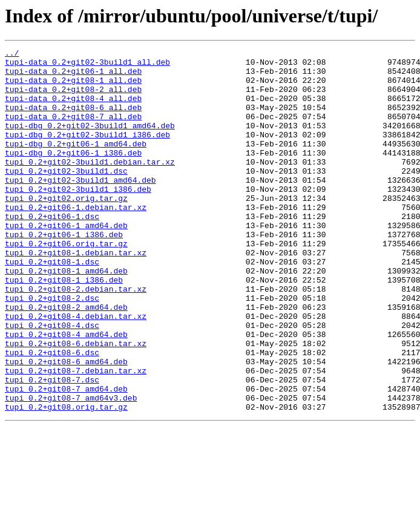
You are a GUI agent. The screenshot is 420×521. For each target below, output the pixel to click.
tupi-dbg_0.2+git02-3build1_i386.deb (87, 152)
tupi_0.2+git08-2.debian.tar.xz (76, 338)
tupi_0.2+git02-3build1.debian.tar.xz (90, 185)
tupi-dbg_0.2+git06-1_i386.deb (73, 174)
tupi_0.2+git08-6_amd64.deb (66, 425)
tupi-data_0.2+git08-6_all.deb (73, 120)
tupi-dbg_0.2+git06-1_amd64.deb (76, 163)
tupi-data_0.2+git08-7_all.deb (73, 131)
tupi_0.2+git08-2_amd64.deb (66, 359)
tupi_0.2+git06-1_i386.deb (64, 272)
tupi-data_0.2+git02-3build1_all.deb (87, 65)
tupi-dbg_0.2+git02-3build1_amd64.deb (90, 142)
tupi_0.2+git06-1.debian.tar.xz (76, 240)
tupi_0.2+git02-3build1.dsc (66, 196)
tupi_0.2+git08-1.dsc (52, 305)
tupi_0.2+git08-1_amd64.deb (66, 316)
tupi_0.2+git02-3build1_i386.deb (78, 218)
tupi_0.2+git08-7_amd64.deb (66, 457)
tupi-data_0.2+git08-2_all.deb (73, 98)
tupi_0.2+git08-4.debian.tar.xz (76, 370)
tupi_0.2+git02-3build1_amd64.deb (80, 207)
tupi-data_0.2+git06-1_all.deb (73, 76)
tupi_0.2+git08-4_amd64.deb (66, 392)
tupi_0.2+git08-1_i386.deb (64, 327)
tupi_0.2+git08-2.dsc (52, 349)
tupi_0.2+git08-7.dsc (52, 447)
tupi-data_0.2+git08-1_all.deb (73, 87)
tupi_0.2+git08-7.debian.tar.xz (76, 436)
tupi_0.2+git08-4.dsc (52, 381)
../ (12, 54)
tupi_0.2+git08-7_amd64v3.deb (71, 468)
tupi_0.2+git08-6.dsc (52, 414)
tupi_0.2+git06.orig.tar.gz (66, 283)
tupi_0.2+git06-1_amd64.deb (66, 261)
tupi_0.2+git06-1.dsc (52, 251)
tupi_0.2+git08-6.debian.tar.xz (76, 403)
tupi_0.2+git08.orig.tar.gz (66, 479)
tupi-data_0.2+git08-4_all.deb (73, 109)
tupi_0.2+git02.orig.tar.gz (66, 229)
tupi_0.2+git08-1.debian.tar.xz (76, 294)
